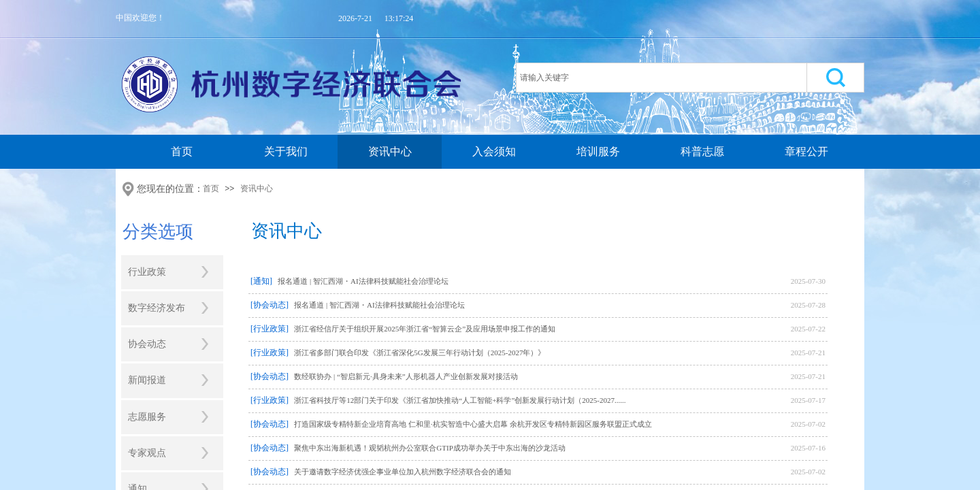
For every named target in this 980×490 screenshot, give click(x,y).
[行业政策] (269, 329)
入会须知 (494, 151)
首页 (182, 151)
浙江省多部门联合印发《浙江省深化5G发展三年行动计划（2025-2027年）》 (420, 353)
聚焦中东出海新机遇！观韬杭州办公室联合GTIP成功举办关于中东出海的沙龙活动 (429, 448)
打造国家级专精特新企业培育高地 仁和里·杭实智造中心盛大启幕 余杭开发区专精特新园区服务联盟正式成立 (473, 424)
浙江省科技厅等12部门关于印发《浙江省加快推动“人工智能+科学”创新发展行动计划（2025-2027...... (460, 400)
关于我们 (286, 151)
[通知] (261, 281)
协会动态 (147, 344)
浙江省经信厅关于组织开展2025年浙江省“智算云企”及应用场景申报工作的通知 (425, 329)
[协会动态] (269, 305)
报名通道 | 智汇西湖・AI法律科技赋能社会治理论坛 (363, 281)
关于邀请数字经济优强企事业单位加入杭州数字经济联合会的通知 (403, 472)
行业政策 (147, 272)
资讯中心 (390, 151)
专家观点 (147, 453)
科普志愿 (702, 151)
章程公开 (806, 151)
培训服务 (598, 151)
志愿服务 (147, 417)
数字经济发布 (157, 308)
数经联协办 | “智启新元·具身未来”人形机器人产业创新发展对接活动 (406, 376)
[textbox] (661, 78)
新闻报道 (147, 380)
